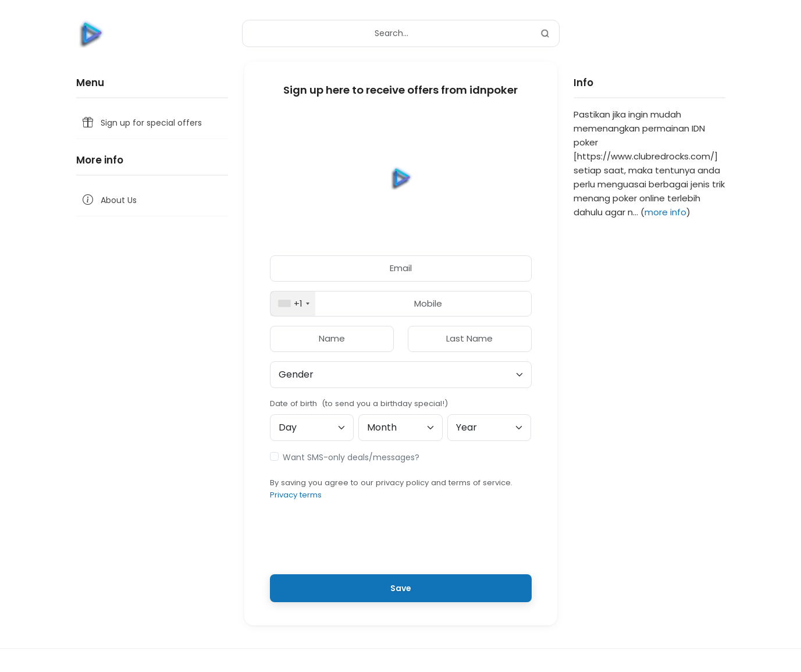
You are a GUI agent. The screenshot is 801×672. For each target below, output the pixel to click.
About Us (109, 200)
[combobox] (293, 304)
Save (401, 588)
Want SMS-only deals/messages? (351, 457)
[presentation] (401, 542)
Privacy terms (296, 495)
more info (665, 212)
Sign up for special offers (141, 123)
